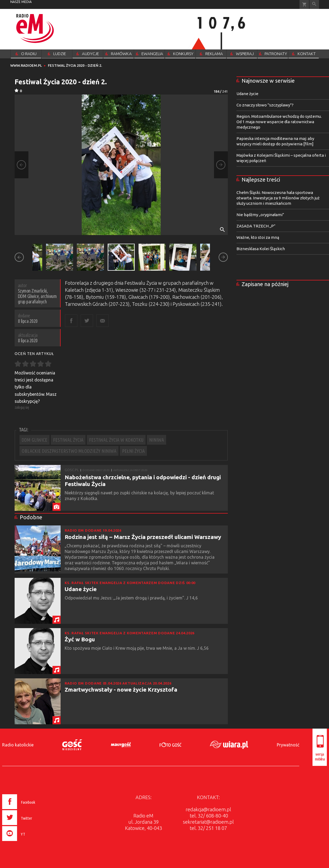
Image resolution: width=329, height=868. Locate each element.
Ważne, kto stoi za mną (258, 237)
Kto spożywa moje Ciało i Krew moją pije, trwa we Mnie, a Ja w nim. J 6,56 (137, 648)
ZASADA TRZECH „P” (256, 226)
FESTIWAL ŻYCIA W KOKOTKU (116, 440)
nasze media (21, 2)
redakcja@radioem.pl (208, 809)
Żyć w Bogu (80, 639)
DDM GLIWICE (34, 440)
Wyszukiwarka (314, 4)
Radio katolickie (18, 745)
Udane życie (81, 589)
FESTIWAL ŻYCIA (68, 440)
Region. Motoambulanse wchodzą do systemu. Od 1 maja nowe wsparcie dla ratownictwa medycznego (279, 122)
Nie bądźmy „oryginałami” (260, 215)
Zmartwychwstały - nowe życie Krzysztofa (121, 689)
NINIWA (157, 440)
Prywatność (288, 745)
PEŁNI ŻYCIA (133, 451)
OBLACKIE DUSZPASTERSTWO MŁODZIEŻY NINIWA (69, 451)
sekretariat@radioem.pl (208, 822)
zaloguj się (22, 407)
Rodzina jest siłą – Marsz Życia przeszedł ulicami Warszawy (143, 537)
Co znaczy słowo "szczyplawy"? (265, 105)
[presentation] (30, 842)
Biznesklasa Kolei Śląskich (261, 249)
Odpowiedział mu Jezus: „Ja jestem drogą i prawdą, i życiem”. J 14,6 (132, 598)
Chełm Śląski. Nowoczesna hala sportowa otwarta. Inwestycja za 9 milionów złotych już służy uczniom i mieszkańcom (278, 198)
